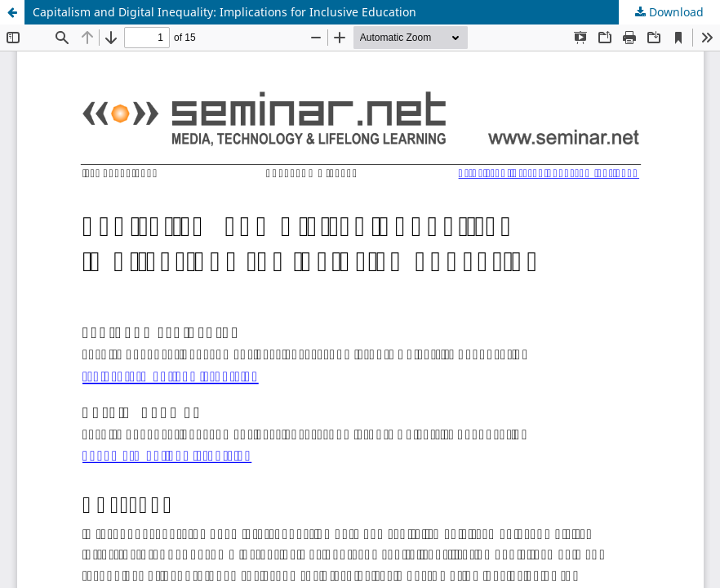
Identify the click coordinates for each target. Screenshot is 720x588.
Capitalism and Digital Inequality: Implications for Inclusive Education (224, 12)
